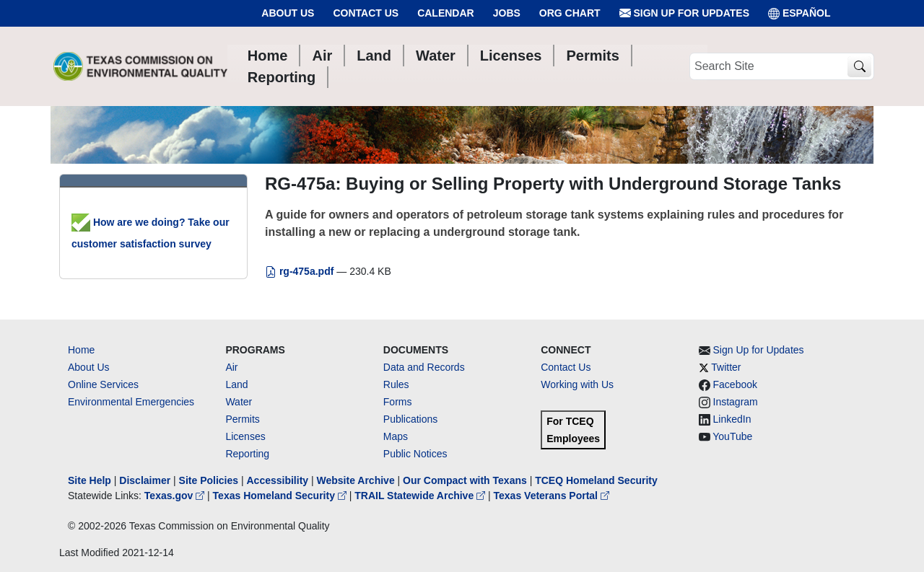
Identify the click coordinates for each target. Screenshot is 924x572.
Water (239, 402)
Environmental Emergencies (131, 402)
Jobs (507, 13)
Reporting (247, 454)
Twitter (726, 367)
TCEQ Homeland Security (596, 480)
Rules (396, 384)
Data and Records (424, 367)
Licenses (245, 436)
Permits (242, 419)
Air (231, 367)
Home (81, 350)
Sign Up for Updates (684, 13)
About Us (288, 13)
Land (236, 384)
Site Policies (209, 480)
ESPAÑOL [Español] (799, 13)
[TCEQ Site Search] (859, 67)
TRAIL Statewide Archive (421, 496)
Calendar (446, 13)
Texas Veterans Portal (552, 496)
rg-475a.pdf (301, 271)
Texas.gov (176, 496)
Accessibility (279, 480)
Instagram (736, 402)
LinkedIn (732, 419)
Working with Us (577, 384)
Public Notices (415, 454)
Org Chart (570, 13)
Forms (398, 402)
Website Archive (356, 480)
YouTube (732, 436)
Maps (396, 436)
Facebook (735, 384)
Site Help (90, 480)
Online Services (103, 384)
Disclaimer (145, 480)
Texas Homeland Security (281, 496)
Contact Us (366, 13)
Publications (411, 419)
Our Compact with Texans (465, 480)
